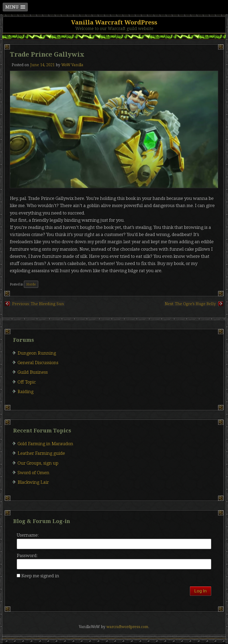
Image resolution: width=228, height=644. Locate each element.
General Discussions (38, 362)
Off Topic (27, 382)
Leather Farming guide (41, 453)
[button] (15, 7)
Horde (31, 284)
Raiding (25, 391)
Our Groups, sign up (38, 463)
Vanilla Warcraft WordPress (114, 22)
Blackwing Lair (33, 482)
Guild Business (33, 372)
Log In (201, 591)
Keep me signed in (40, 576)
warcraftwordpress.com (127, 627)
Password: (27, 555)
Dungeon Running (37, 353)
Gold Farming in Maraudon (45, 443)
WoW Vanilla (72, 65)
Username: (28, 535)
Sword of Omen (33, 472)
